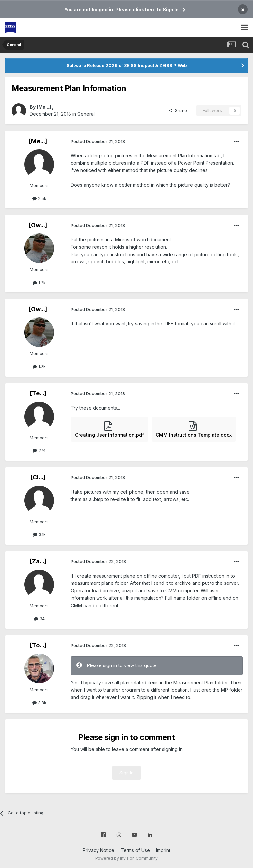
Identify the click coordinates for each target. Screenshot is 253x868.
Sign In (126, 773)
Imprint (163, 850)
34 (39, 619)
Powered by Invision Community (126, 858)
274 (39, 450)
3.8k (39, 703)
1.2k (39, 283)
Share (178, 110)
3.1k (39, 534)
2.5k (39, 198)
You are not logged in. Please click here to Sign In (121, 9)
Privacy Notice (98, 850)
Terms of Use (135, 850)
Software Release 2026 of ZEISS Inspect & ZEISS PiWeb (127, 65)
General (86, 114)
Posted (98, 141)
